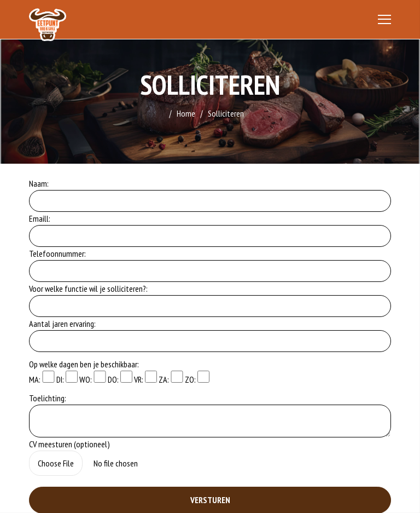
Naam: (39, 183)
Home (186, 113)
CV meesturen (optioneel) (69, 444)
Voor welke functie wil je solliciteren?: (88, 289)
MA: (42, 378)
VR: (145, 378)
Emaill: (40, 218)
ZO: (197, 378)
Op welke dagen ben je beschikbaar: (84, 364)
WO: (92, 378)
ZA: (171, 378)
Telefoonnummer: (57, 253)
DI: (67, 378)
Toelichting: (48, 398)
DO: (120, 378)
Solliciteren (226, 113)
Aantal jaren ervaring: (62, 324)
